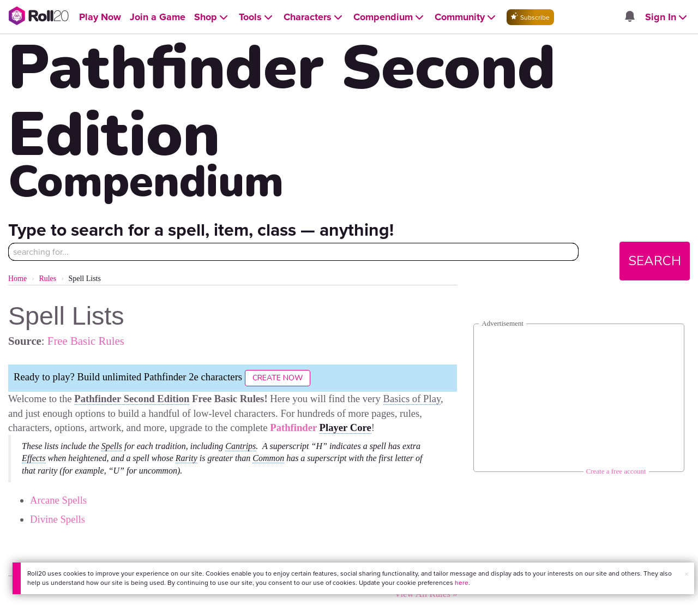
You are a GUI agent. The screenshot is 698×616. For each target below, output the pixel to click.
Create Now (278, 378)
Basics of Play (412, 399)
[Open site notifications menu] (630, 17)
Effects (34, 458)
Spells (112, 446)
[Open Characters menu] (314, 17)
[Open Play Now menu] (100, 17)
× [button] (687, 574)
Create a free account (616, 471)
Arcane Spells (58, 500)
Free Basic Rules (86, 341)
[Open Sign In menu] (667, 17)
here (462, 583)
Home (17, 279)
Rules (47, 279)
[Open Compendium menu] (390, 17)
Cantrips (240, 446)
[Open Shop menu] (212, 17)
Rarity (186, 458)
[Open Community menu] (466, 17)
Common (268, 458)
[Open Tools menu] (257, 17)
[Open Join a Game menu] (158, 17)
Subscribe (530, 17)
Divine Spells (58, 519)
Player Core (345, 427)
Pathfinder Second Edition (132, 399)
